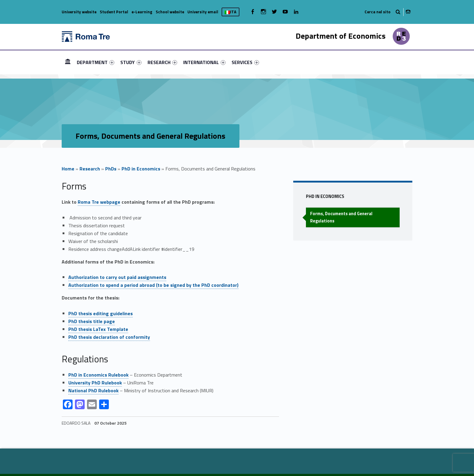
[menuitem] (68, 62)
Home (68, 169)
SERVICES (245, 62)
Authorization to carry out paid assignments (117, 277)
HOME (68, 62)
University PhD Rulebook (95, 383)
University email (203, 12)
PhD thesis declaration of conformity (109, 337)
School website (170, 12)
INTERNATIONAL (204, 62)
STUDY (131, 62)
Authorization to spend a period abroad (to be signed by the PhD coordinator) (153, 285)
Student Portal (114, 12)
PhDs (111, 169)
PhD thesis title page (92, 321)
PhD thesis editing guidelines (101, 313)
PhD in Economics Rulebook (98, 375)
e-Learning (142, 12)
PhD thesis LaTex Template (98, 329)
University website (79, 12)
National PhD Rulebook (93, 390)
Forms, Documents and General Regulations (341, 217)
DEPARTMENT (96, 62)
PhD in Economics (141, 169)
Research (90, 169)
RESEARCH (162, 62)
